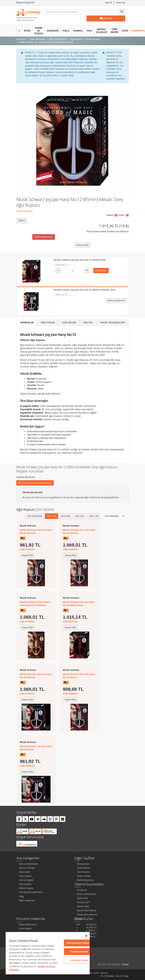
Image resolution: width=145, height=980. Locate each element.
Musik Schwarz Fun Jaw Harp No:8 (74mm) (79, 676)
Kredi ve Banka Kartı (87, 894)
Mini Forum (48, 323)
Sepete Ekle (101, 270)
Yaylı (90, 31)
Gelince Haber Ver (116, 300)
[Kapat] (86, 936)
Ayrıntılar (27, 323)
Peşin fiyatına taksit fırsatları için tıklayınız (108, 231)
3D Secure (82, 890)
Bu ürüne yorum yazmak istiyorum (35, 483)
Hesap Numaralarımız (87, 915)
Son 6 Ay (66, 516)
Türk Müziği (115, 31)
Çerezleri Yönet (79, 960)
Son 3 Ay (80, 516)
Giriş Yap (121, 3)
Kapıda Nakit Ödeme (87, 911)
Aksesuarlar (24, 872)
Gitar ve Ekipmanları (29, 864)
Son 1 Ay (94, 516)
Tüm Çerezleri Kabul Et (79, 943)
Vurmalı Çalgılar (27, 880)
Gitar (27, 31)
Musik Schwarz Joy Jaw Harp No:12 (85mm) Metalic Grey (84, 290)
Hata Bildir (69, 323)
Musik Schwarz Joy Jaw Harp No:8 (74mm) (36, 748)
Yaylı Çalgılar (25, 884)
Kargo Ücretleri (84, 876)
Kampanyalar (83, 864)
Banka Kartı (82, 898)
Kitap (125, 31)
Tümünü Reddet (79, 952)
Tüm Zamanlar (35, 516)
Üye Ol (108, 3)
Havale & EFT (83, 902)
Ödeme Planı (83, 906)
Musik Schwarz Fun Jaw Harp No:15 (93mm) (79, 532)
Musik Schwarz (25, 211)
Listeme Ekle (82, 245)
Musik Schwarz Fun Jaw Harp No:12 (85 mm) (36, 532)
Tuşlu (66, 31)
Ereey (125, 964)
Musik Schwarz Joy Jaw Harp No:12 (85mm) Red (80, 260)
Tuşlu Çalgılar (25, 876)
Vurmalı (78, 31)
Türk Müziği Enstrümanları (31, 892)
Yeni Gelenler (83, 872)
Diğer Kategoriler (27, 900)
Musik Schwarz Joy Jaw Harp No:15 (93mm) (36, 676)
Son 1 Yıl (52, 516)
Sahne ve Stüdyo (39, 31)
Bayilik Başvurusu (85, 880)
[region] (48, 953)
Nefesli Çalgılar (102, 31)
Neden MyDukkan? (28, 925)
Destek (88, 323)
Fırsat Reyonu (83, 868)
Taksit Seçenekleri (113, 323)
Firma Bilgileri (25, 929)
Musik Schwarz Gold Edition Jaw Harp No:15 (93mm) (35, 604)
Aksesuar (53, 31)
